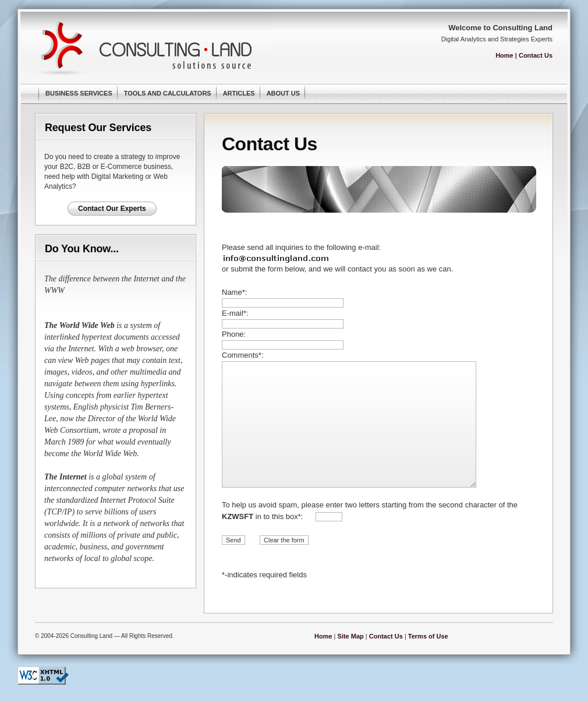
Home (504, 55)
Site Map (351, 636)
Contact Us (536, 55)
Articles (239, 93)
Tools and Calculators (168, 93)
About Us (283, 93)
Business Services (79, 93)
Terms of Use (428, 636)
